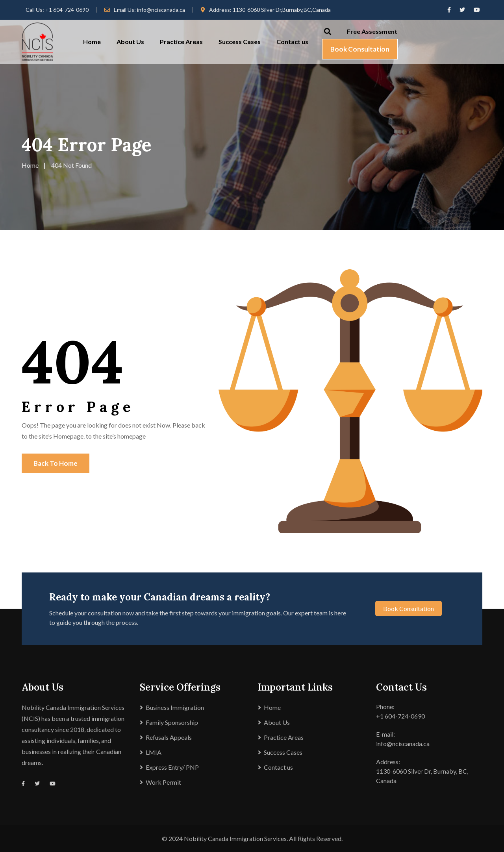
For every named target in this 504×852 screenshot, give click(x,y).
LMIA (154, 752)
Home (92, 42)
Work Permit (163, 782)
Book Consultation (360, 49)
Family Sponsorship (172, 722)
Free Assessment (372, 31)
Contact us (292, 42)
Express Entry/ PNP (172, 767)
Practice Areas (181, 42)
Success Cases (240, 42)
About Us (130, 42)
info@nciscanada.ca (161, 10)
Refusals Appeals (169, 737)
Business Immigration (175, 707)
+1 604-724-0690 (67, 10)
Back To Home (56, 463)
